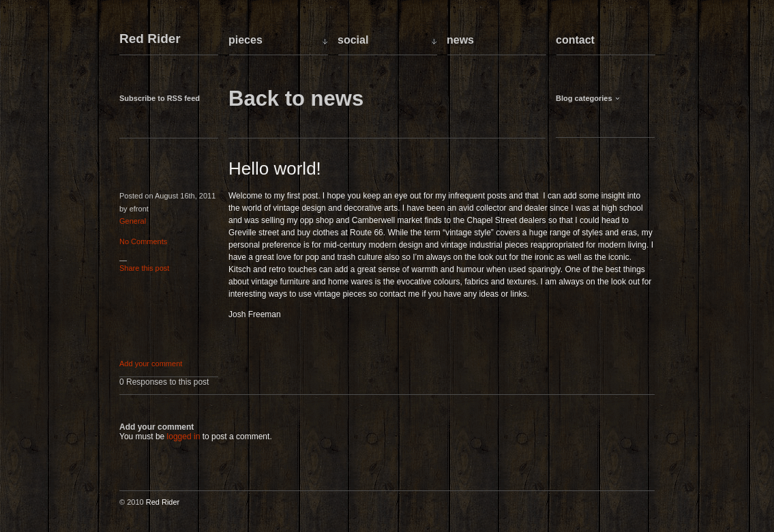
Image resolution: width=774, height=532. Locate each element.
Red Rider (150, 39)
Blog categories (584, 98)
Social (353, 40)
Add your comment (151, 364)
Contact (575, 40)
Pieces (245, 40)
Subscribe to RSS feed (160, 98)
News (460, 40)
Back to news (296, 99)
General (133, 221)
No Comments (143, 241)
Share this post (144, 268)
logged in (184, 437)
